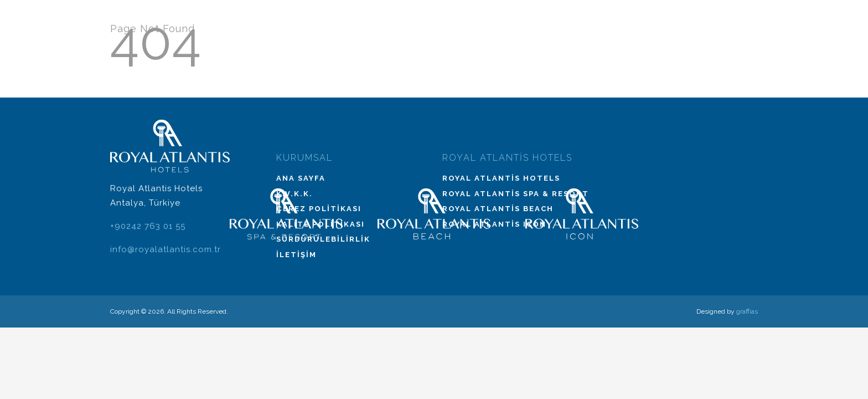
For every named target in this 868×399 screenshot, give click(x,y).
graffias (747, 311)
